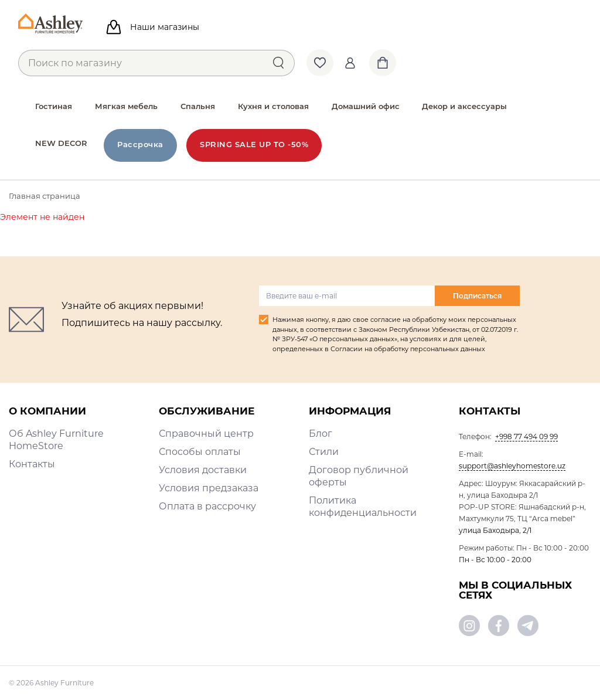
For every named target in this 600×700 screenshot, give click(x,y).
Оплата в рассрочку (207, 506)
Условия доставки (203, 470)
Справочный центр (206, 434)
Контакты (32, 464)
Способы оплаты (200, 452)
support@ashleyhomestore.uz (512, 466)
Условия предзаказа (209, 488)
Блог (321, 434)
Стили (324, 452)
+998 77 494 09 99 (526, 436)
